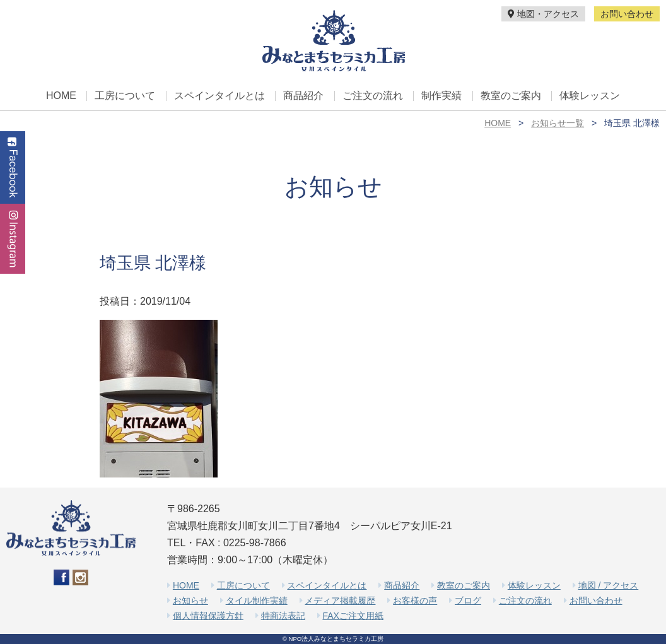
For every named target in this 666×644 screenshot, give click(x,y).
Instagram (13, 239)
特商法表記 (283, 616)
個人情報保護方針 (208, 616)
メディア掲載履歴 (340, 600)
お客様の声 (415, 600)
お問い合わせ (627, 14)
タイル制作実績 (257, 600)
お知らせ (190, 600)
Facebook (13, 167)
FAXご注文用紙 (353, 616)
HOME (61, 96)
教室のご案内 (511, 96)
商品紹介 (303, 96)
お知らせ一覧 (558, 123)
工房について (125, 96)
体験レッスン (590, 96)
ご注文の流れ (373, 96)
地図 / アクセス (609, 585)
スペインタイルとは (219, 96)
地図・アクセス (543, 14)
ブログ (468, 600)
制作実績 (441, 96)
